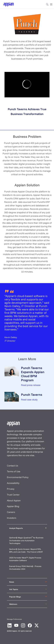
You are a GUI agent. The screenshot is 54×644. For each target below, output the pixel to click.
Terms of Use (14, 471)
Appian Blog (13, 506)
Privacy (11, 489)
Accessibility (13, 483)
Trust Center (13, 495)
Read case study (29, 400)
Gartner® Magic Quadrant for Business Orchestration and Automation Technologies (26, 540)
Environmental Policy (18, 477)
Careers (11, 512)
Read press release (31, 385)
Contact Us (12, 466)
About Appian (14, 500)
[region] (27, 85)
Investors (12, 518)
